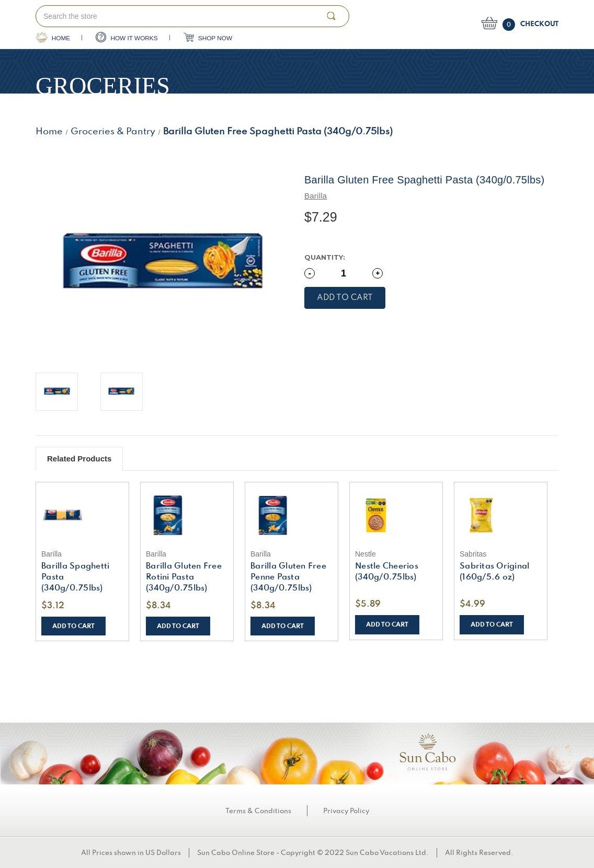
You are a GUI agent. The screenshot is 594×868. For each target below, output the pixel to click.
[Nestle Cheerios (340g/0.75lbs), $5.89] (396, 515)
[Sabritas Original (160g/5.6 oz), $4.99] (501, 515)
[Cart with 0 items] (520, 25)
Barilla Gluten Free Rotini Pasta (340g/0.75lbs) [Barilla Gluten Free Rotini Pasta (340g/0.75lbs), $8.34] (184, 577)
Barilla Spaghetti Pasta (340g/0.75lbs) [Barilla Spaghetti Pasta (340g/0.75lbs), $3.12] (75, 577)
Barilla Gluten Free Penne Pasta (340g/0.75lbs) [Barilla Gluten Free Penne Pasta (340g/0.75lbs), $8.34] (288, 577)
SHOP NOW (208, 37)
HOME (53, 37)
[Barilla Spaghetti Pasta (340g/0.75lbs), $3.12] (82, 515)
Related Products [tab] (79, 459)
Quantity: (325, 257)
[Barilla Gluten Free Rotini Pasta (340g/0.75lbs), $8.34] (187, 515)
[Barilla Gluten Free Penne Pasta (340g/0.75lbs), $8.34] (292, 515)
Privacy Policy (346, 811)
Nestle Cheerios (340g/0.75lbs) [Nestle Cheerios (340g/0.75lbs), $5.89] (387, 572)
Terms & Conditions (258, 811)
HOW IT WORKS (127, 37)
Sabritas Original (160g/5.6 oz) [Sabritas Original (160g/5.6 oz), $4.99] (494, 572)
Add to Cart (73, 626)
